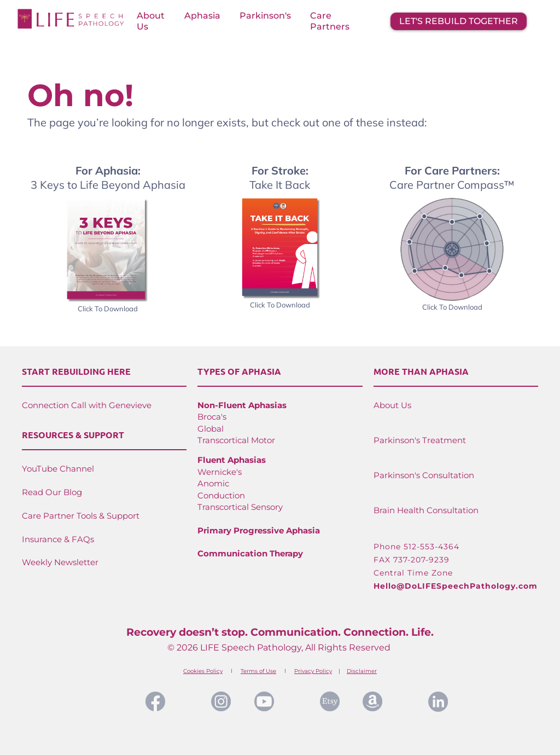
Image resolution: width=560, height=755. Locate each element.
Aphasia (202, 16)
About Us (151, 21)
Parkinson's (265, 16)
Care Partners (330, 21)
